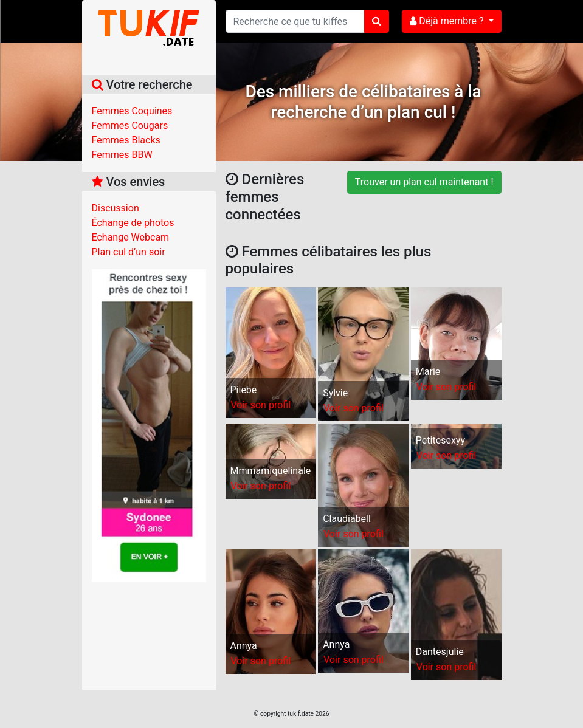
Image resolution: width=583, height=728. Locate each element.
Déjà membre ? (448, 21)
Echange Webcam (131, 237)
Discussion (116, 208)
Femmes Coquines (132, 111)
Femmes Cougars (130, 125)
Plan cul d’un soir (129, 252)
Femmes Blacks (126, 140)
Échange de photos (133, 223)
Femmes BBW (122, 155)
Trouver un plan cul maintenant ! (424, 182)
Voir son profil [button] (261, 405)
